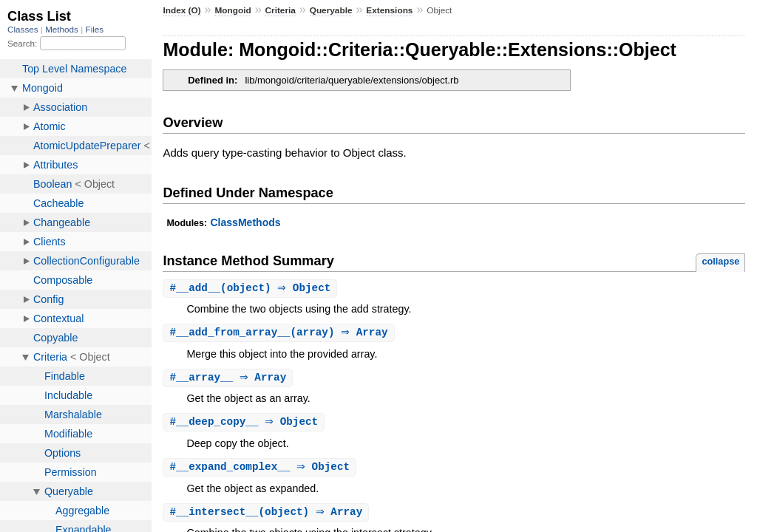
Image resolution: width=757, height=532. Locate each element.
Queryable (331, 10)
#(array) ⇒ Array (280, 334)
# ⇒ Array (230, 379)
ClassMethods (245, 222)
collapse (720, 261)
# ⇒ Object (245, 424)
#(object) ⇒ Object (252, 289)
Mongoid (232, 10)
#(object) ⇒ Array (268, 516)
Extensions (389, 10)
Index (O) (181, 10)
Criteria (280, 10)
